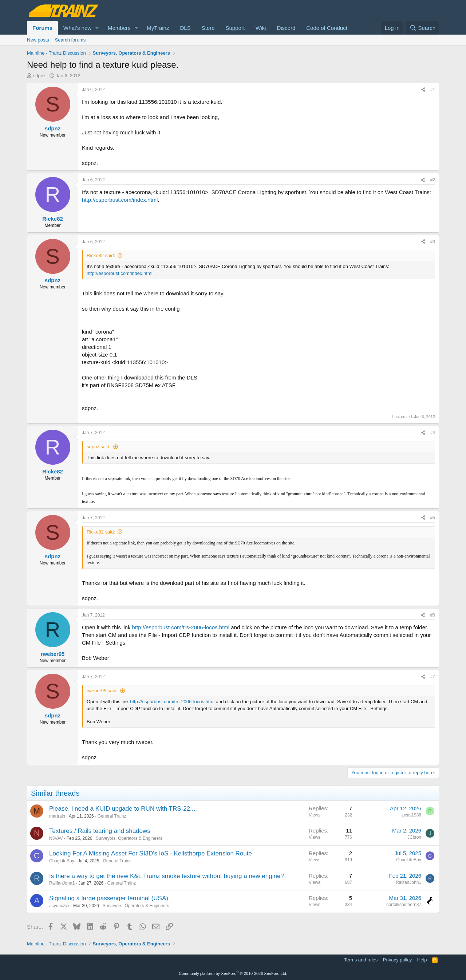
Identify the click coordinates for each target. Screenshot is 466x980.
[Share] (423, 90)
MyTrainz (158, 28)
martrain (57, 816)
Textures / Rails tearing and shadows (100, 831)
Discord (286, 28)
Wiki (261, 28)
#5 (433, 518)
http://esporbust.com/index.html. (120, 273)
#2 (433, 180)
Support (235, 28)
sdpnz (40, 76)
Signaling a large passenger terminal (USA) (109, 898)
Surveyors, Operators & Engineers (129, 838)
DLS (185, 28)
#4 (433, 433)
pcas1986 (412, 815)
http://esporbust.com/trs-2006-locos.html (181, 627)
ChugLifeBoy (62, 861)
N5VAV (56, 838)
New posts (38, 40)
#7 (433, 677)
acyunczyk (59, 906)
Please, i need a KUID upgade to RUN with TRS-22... (122, 809)
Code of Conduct (327, 28)
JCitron (414, 837)
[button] (97, 28)
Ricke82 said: (101, 255)
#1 (433, 90)
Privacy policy (397, 960)
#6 (433, 615)
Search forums (70, 40)
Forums (42, 28)
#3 (433, 242)
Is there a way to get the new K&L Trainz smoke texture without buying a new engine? (167, 876)
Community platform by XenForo (233, 973)
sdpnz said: (99, 447)
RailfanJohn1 (62, 883)
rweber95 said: (102, 691)
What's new (77, 28)
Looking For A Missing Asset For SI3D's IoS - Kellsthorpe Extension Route (151, 853)
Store (208, 28)
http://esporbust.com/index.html (120, 200)
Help (422, 960)
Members (119, 28)
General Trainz (112, 816)
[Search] (422, 28)
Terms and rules (361, 960)
